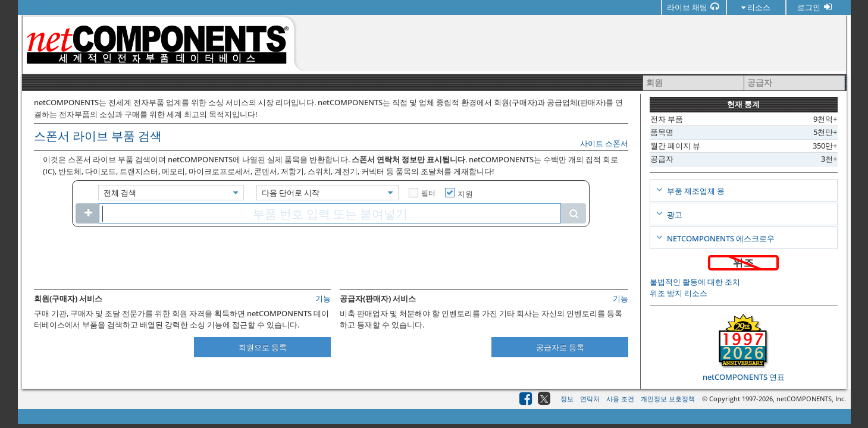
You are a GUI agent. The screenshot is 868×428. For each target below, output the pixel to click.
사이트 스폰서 (604, 143)
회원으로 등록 (263, 347)
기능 (323, 298)
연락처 (590, 399)
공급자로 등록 (560, 347)
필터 (428, 193)
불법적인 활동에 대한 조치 (695, 282)
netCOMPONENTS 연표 (744, 377)
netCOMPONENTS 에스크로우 (720, 238)
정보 (567, 399)
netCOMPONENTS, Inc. (811, 399)
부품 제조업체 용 (695, 191)
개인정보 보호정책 (668, 399)
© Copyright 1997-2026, (739, 399)
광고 (674, 215)
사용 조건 (620, 399)
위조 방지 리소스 (679, 293)
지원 (465, 194)
